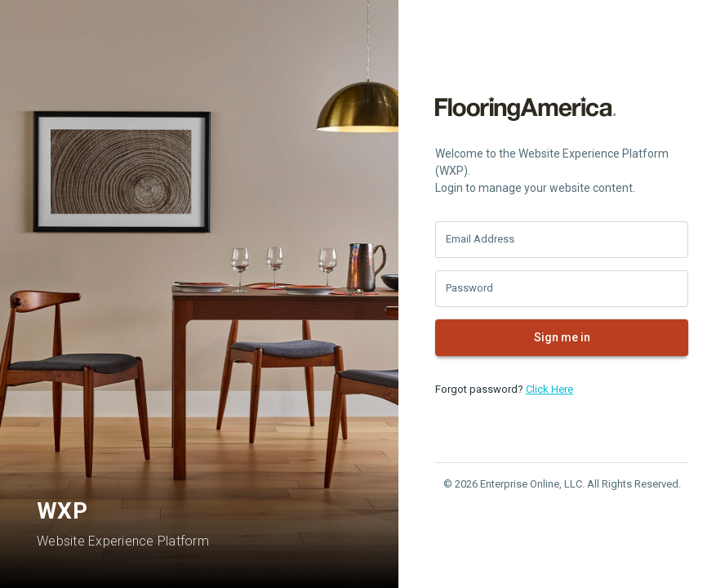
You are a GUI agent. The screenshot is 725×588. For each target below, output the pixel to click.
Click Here (549, 389)
